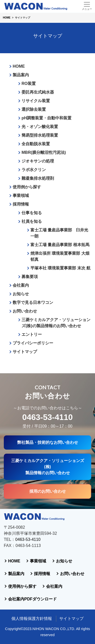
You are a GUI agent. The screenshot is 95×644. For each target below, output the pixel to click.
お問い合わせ (25, 311)
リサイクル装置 (36, 101)
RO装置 (29, 84)
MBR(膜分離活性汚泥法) (44, 152)
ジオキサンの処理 (38, 161)
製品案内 (21, 75)
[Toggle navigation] (87, 6)
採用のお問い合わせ (48, 491)
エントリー (32, 334)
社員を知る (32, 221)
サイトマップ (25, 352)
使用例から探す (27, 187)
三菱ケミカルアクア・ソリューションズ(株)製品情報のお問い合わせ (48, 467)
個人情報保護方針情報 (32, 619)
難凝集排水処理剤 (38, 178)
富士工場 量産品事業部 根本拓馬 (60, 245)
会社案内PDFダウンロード (32, 599)
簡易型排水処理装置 (40, 135)
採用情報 (21, 204)
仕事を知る (32, 213)
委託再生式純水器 (38, 92)
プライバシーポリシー (33, 343)
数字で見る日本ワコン (33, 302)
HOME (19, 66)
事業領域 (21, 196)
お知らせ (21, 294)
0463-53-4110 (48, 417)
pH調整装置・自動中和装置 (46, 118)
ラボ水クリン (34, 170)
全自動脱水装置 (36, 144)
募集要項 (30, 277)
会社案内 (21, 285)
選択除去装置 (34, 109)
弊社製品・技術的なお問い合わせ (48, 442)
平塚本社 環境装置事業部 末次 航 (60, 268)
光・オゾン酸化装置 (40, 127)
